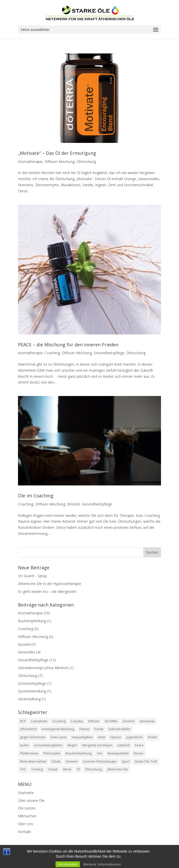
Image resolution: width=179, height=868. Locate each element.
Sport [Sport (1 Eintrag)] (126, 761)
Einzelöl (73, 504)
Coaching (52, 353)
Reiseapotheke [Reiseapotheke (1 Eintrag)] (118, 753)
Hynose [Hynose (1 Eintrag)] (116, 737)
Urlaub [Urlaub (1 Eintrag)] (53, 769)
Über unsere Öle (31, 800)
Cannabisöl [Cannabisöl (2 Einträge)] (39, 721)
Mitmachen (27, 816)
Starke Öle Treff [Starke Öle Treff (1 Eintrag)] (146, 761)
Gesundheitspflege (109, 353)
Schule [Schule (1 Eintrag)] (56, 761)
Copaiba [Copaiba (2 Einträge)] (77, 721)
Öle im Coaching (36, 496)
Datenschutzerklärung (111, 856)
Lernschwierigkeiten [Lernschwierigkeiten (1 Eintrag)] (48, 745)
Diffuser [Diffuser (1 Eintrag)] (94, 721)
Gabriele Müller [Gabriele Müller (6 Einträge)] (120, 729)
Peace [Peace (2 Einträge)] (139, 745)
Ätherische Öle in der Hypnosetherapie (50, 584)
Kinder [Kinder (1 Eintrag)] (153, 737)
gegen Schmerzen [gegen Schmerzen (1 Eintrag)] (33, 737)
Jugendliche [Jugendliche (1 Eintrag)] (135, 737)
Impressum (74, 856)
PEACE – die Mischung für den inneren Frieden (68, 345)
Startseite (26, 793)
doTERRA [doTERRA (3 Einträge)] (111, 721)
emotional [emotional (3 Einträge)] (147, 721)
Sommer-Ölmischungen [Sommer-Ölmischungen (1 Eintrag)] (100, 761)
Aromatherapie (30, 162)
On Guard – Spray (32, 576)
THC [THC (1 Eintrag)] (23, 769)
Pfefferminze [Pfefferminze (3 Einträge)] (29, 753)
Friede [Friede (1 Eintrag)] (99, 729)
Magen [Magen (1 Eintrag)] (72, 745)
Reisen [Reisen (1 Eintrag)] (139, 753)
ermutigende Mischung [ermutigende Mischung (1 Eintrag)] (58, 729)
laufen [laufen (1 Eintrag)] (24, 745)
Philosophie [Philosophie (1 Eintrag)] (52, 753)
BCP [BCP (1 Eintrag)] (23, 721)
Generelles (27, 652)
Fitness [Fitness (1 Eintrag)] (84, 729)
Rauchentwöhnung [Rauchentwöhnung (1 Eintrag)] (79, 753)
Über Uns (26, 824)
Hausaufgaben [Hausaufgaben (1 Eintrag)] (82, 737)
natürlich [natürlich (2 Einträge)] (124, 745)
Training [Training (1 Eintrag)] (37, 769)
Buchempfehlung (32, 621)
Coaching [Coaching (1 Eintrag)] (59, 721)
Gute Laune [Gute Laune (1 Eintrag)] (59, 737)
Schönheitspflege (32, 683)
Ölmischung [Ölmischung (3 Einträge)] (93, 769)
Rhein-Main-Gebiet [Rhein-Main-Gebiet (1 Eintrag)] (33, 761)
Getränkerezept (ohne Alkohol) (43, 668)
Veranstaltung (29, 699)
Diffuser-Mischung (60, 162)
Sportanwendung (32, 691)
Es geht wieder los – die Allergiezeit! (48, 591)
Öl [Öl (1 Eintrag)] (78, 769)
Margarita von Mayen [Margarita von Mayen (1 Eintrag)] (97, 745)
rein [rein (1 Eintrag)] (100, 753)
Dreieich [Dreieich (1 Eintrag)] (129, 721)
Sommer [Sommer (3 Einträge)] (72, 761)
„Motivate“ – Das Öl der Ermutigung (57, 153)
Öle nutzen (27, 808)
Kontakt (24, 832)
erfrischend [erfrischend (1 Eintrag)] (28, 729)
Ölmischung (86, 162)
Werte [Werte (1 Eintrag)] (67, 769)
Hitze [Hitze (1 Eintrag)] (102, 737)
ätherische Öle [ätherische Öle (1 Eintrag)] (117, 769)
